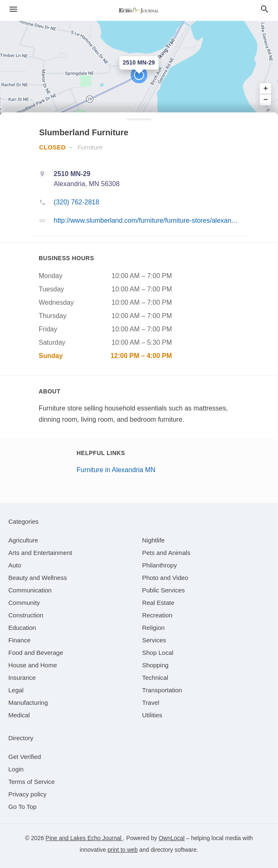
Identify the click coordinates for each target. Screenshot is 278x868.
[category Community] (24, 603)
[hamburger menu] (13, 9)
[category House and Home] (33, 665)
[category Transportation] (162, 690)
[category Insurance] (22, 678)
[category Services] (154, 640)
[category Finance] (19, 640)
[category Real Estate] (159, 603)
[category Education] (22, 628)
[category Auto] (15, 565)
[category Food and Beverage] (36, 653)
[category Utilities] (152, 715)
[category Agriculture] (23, 540)
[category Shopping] (155, 665)
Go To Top (22, 807)
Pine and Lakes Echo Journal (84, 838)
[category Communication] (30, 590)
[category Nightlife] (154, 540)
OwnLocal (171, 838)
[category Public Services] (164, 590)
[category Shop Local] (158, 653)
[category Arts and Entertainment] (40, 553)
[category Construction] (26, 615)
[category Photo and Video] (165, 578)
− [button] (266, 99)
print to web (123, 850)
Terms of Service (32, 782)
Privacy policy (27, 794)
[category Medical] (19, 715)
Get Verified (25, 757)
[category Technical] (155, 678)
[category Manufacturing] (28, 703)
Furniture (90, 147)
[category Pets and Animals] (166, 553)
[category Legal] (16, 690)
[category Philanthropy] (160, 565)
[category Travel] (151, 703)
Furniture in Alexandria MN (116, 470)
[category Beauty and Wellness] (38, 578)
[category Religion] (154, 628)
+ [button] (266, 89)
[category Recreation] (158, 615)
